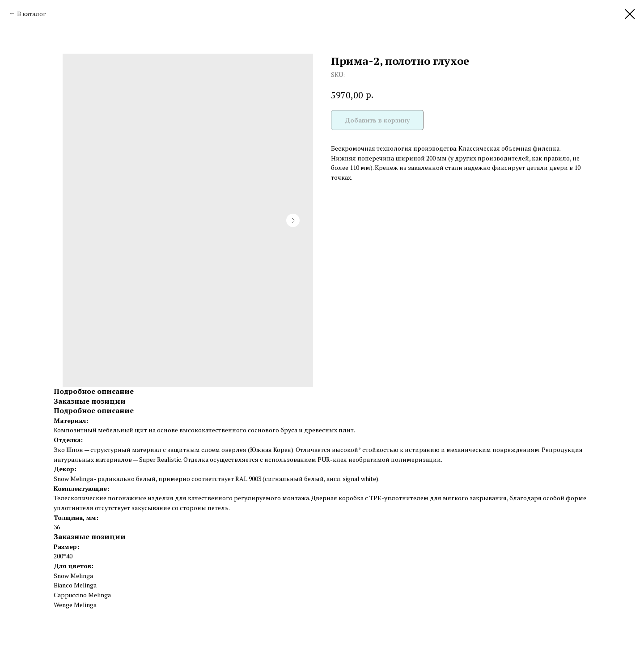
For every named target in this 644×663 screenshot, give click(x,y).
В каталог (32, 14)
